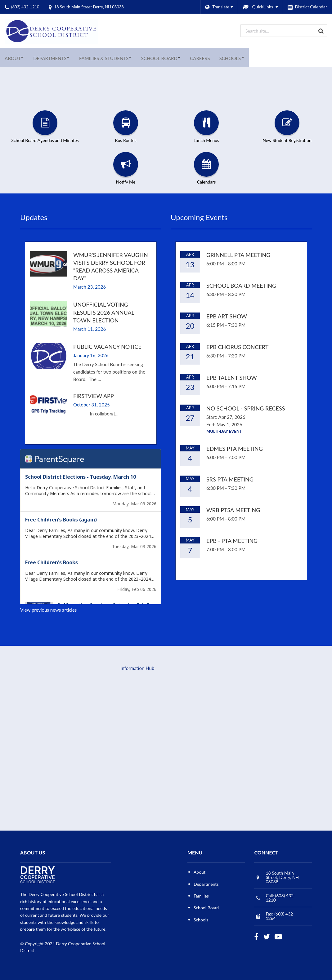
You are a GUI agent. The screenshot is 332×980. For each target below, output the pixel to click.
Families (201, 896)
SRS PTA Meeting (230, 479)
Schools (201, 920)
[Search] (321, 31)
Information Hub (137, 668)
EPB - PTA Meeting (232, 541)
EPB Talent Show (232, 378)
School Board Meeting (241, 286)
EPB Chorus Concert (237, 347)
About (200, 872)
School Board (206, 908)
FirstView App (94, 396)
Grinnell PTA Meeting (238, 255)
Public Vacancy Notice (107, 347)
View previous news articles (48, 610)
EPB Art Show (227, 316)
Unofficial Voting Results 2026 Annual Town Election (104, 312)
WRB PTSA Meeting (233, 510)
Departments (206, 884)
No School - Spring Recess (246, 408)
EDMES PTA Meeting (235, 449)
